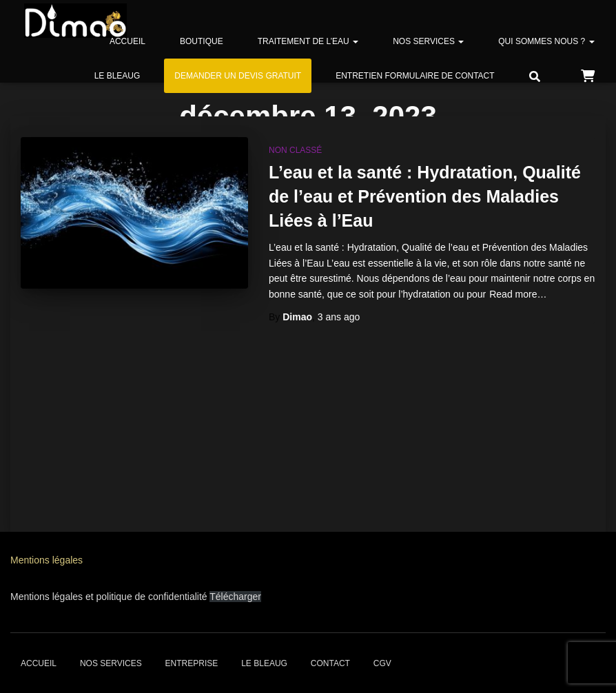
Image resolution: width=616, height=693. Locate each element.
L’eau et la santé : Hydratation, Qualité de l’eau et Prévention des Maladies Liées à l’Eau (425, 196)
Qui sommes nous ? (546, 41)
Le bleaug (117, 76)
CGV (382, 663)
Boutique (202, 41)
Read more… (518, 294)
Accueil (127, 41)
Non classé (295, 150)
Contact (330, 663)
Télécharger (235, 597)
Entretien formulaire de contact (415, 76)
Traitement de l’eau (308, 41)
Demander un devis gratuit (238, 76)
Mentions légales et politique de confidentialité (110, 597)
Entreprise (192, 663)
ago (339, 317)
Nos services (428, 41)
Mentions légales (47, 560)
